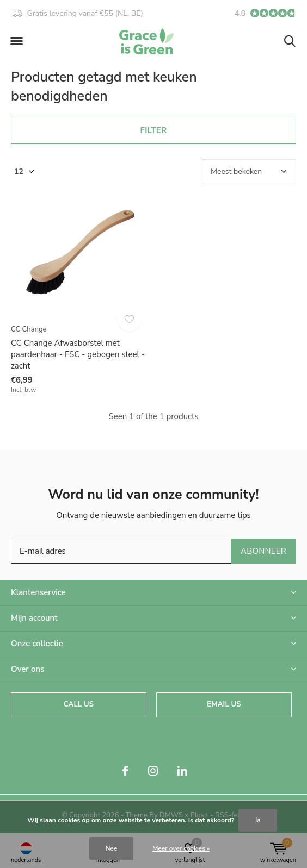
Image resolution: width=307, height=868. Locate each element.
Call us (79, 704)
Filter (154, 130)
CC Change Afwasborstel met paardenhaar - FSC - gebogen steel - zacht (78, 354)
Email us (224, 704)
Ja (257, 820)
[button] (16, 41)
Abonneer (263, 551)
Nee (112, 848)
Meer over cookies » (181, 848)
